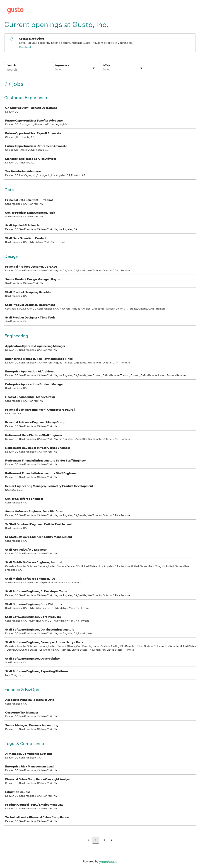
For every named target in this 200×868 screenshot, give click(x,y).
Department (62, 65)
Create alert (27, 47)
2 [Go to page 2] (104, 840)
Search (11, 65)
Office (106, 65)
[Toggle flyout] (94, 68)
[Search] (27, 70)
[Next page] (111, 840)
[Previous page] (89, 840)
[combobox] (55, 70)
